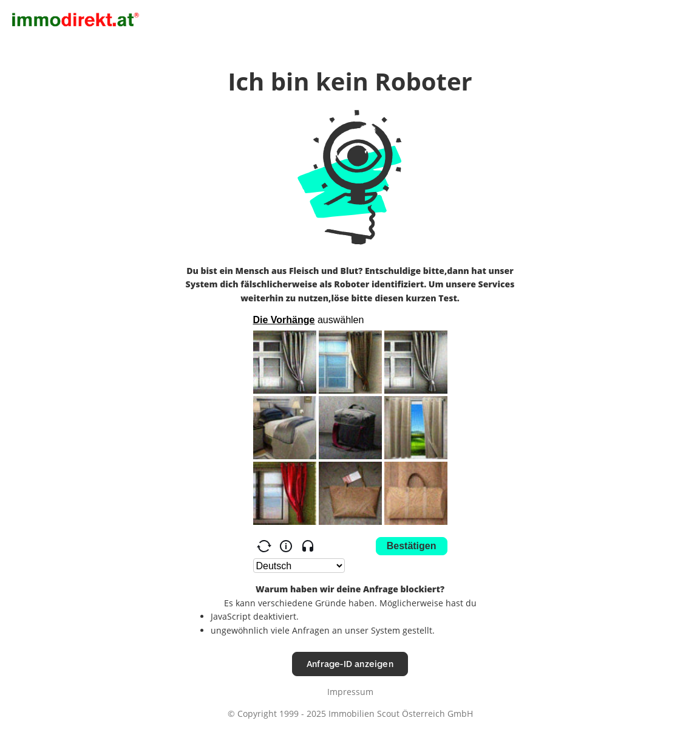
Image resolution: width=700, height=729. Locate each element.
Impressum (350, 692)
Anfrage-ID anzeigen (350, 664)
